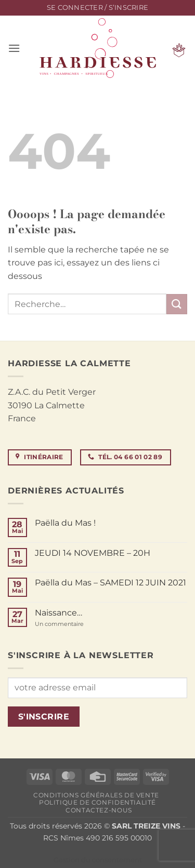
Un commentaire (75, 624)
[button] (97, 8)
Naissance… (58, 613)
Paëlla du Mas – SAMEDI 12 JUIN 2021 (110, 583)
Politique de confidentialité (97, 802)
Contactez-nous (99, 810)
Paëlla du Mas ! (65, 523)
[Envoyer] (177, 304)
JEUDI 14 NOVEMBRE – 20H (93, 553)
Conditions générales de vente (96, 795)
